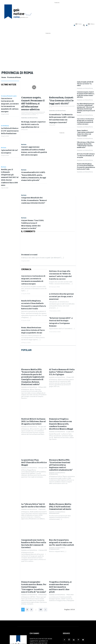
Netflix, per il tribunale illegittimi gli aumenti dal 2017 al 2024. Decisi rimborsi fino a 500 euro (10, 168)
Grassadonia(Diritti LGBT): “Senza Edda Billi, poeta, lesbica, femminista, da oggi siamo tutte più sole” (34, 160)
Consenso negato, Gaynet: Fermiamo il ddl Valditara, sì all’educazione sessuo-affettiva (34, 98)
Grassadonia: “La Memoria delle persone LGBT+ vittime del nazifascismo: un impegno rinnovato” (62, 110)
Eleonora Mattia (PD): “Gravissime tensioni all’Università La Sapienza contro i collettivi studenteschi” (62, 432)
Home (4, 77)
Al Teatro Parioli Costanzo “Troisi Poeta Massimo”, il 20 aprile (86, 155)
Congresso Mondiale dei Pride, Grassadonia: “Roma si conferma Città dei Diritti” (33, 183)
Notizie (4, 143)
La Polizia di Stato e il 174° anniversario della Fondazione (10, 126)
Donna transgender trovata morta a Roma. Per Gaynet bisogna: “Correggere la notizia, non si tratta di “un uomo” (34, 544)
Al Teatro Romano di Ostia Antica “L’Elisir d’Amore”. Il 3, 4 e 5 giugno (62, 350)
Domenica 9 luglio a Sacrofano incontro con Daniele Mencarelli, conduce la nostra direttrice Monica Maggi (61, 395)
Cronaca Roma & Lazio (9, 96)
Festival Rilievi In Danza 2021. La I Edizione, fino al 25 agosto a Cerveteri (34, 394)
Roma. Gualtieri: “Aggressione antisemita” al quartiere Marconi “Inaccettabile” (85, 133)
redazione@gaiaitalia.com (46, 622)
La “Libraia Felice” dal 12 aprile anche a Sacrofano (33, 469)
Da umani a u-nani (31, 233)
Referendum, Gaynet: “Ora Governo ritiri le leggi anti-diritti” (61, 98)
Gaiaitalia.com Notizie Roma (29, 108)
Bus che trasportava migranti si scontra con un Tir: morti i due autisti (62, 505)
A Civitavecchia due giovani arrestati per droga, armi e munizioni (61, 276)
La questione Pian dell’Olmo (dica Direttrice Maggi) (32, 430)
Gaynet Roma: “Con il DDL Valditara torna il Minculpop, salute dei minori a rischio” (33, 205)
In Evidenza (5, 122)
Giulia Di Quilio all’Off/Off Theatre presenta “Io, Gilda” (85, 84)
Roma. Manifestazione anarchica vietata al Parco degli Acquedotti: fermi (33, 309)
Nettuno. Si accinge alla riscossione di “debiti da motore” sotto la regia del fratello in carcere (60, 254)
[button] (84, 25)
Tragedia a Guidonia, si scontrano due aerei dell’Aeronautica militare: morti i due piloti (62, 544)
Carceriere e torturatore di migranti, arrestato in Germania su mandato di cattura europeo (10, 103)
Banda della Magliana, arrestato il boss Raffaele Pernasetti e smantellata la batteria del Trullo (86, 166)
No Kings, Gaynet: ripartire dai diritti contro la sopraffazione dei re (34, 112)
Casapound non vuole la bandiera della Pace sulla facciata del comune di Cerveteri (34, 505)
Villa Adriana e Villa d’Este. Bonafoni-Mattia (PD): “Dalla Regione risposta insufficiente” (86, 145)
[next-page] (45, 564)
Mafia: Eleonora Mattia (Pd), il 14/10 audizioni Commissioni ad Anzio (62, 470)
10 (41, 564)
